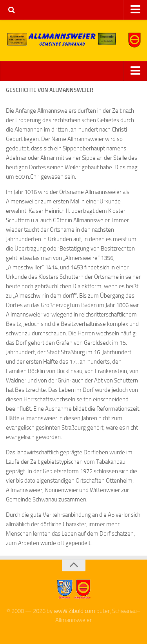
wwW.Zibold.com (74, 611)
